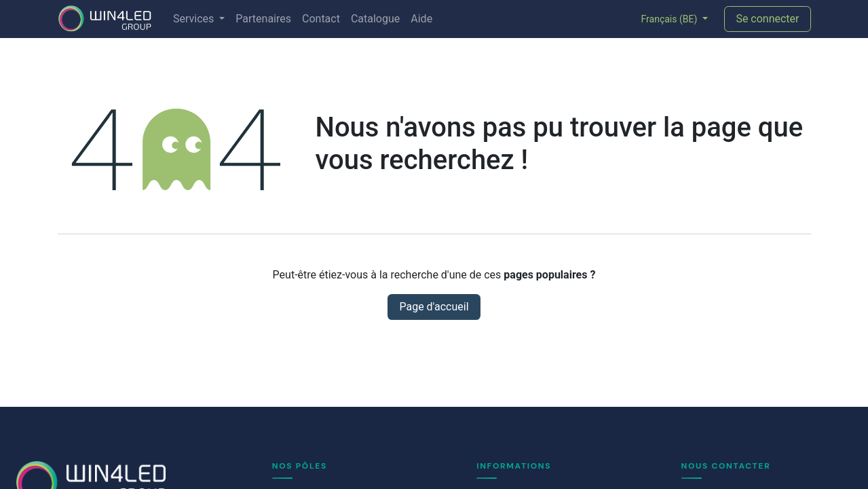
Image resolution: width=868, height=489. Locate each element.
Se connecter (767, 19)
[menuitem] (199, 19)
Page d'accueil (434, 307)
